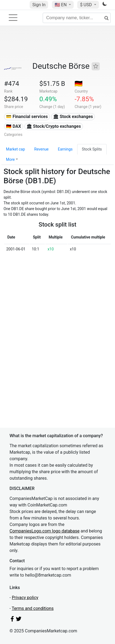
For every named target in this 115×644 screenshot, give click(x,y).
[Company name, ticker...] (77, 18)
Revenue (41, 149)
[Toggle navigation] (13, 18)
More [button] (10, 159)
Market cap (15, 149)
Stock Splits (92, 149)
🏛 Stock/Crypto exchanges (54, 126)
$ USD (86, 5)
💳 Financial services (27, 117)
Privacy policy (25, 598)
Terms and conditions (33, 608)
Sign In (39, 5)
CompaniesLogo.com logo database (44, 531)
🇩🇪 (79, 84)
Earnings (65, 149)
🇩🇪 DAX (13, 126)
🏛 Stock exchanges (73, 117)
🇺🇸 (61, 5)
